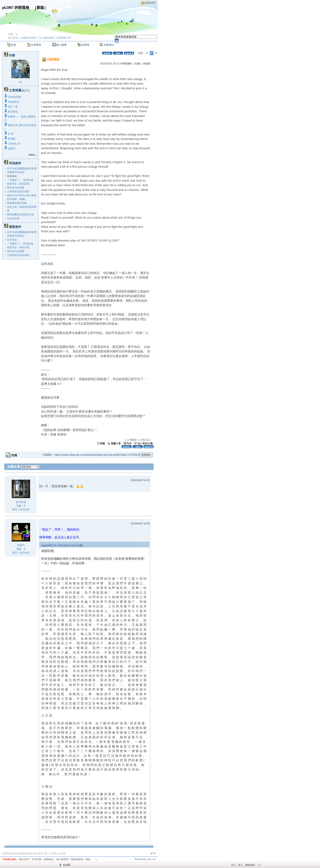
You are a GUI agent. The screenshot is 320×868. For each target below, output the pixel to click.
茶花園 (11, 139)
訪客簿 (85, 45)
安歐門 (11, 149)
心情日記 (144, 440)
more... (33, 155)
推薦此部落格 (28, 38)
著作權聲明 (62, 859)
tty (21, 82)
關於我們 (24, 859)
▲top (153, 853)
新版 (40, 8)
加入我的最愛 (46, 38)
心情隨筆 (132, 440)
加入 (241, 865)
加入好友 (13, 38)
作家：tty (13, 34)
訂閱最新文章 (64, 38)
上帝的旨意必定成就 (18, 191)
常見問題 (36, 859)
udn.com (151, 859)
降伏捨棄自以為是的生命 (20, 214)
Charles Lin (14, 144)
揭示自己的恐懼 (16, 188)
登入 (234, 865)
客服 (88, 859)
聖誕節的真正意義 (17, 203)
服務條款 (49, 859)
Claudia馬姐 (14, 97)
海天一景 (13, 107)
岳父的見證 (13, 218)
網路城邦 (150, 3)
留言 (15, 509)
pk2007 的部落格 (16, 8)
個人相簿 (61, 45)
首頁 (14, 45)
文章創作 (36, 45)
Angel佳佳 (13, 102)
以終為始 (12, 240)
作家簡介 (109, 45)
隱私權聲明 (77, 859)
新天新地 (13, 112)
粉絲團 (67, 865)
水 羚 (11, 134)
